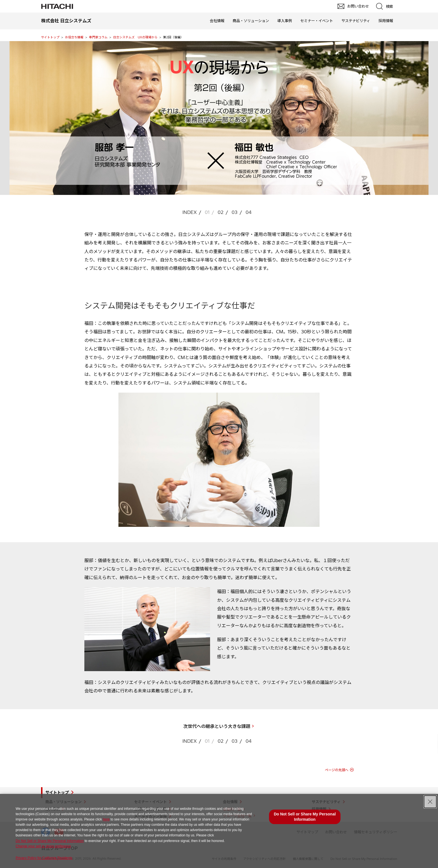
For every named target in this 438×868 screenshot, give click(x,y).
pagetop (431, 742)
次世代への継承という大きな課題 (217, 726)
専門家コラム (98, 37)
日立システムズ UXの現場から (135, 37)
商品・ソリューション (251, 21)
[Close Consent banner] (430, 802)
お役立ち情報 (74, 37)
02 (221, 212)
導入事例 (285, 21)
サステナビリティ (356, 21)
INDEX (190, 212)
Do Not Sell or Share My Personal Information (50, 841)
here (106, 819)
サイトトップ (50, 37)
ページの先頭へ (337, 770)
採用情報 (386, 21)
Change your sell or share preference (43, 846)
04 (248, 212)
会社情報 (217, 21)
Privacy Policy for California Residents (44, 858)
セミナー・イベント (317, 21)
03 (235, 212)
